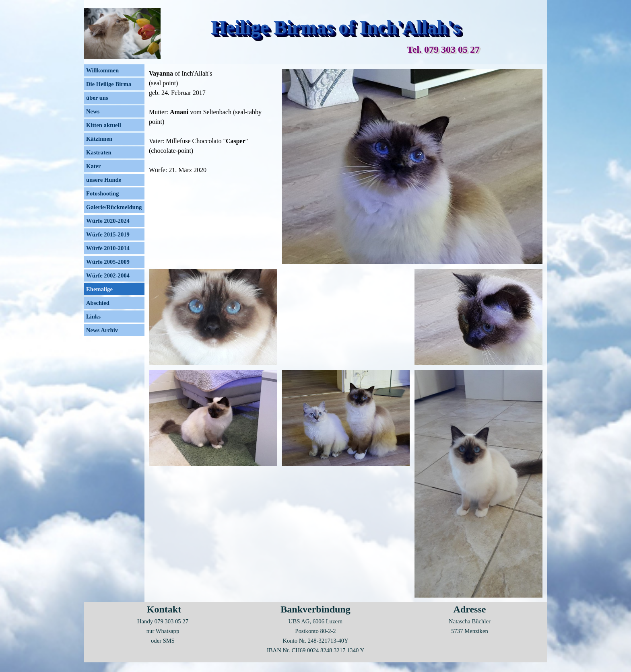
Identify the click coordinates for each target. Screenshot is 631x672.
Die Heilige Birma (109, 84)
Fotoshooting (102, 193)
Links (93, 316)
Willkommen (102, 70)
